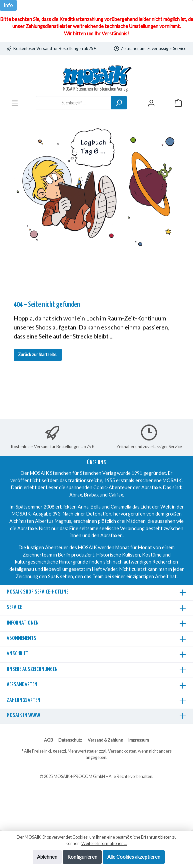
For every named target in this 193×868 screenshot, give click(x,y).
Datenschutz (70, 740)
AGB (48, 740)
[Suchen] (119, 103)
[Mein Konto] (151, 103)
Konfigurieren (82, 857)
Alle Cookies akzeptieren (134, 857)
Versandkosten (122, 751)
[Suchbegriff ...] (73, 103)
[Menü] (15, 103)
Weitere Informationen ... (104, 843)
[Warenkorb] (178, 103)
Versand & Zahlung (105, 740)
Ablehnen (47, 857)
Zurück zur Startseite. (38, 355)
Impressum (139, 740)
